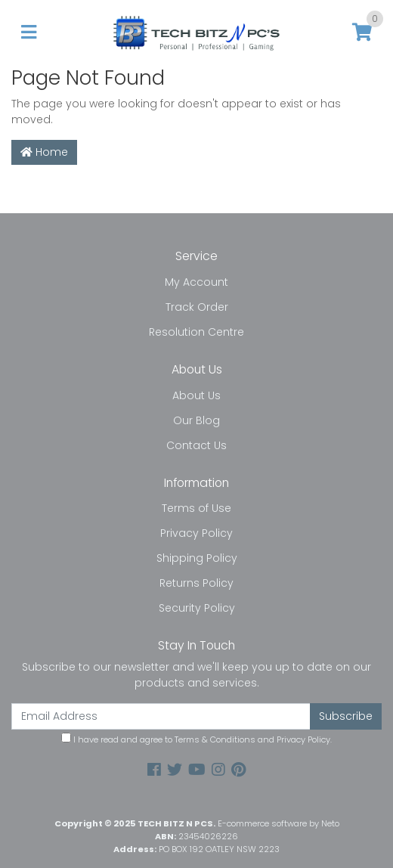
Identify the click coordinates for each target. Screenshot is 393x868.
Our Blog (196, 420)
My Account (196, 282)
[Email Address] (161, 716)
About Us (196, 395)
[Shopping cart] (362, 33)
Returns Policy (196, 583)
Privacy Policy (196, 533)
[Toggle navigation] (29, 33)
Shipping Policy (197, 558)
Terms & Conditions (215, 739)
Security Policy (197, 608)
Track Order (197, 307)
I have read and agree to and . (196, 739)
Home (44, 152)
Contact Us (196, 445)
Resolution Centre (196, 332)
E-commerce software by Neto (279, 823)
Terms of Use (196, 508)
